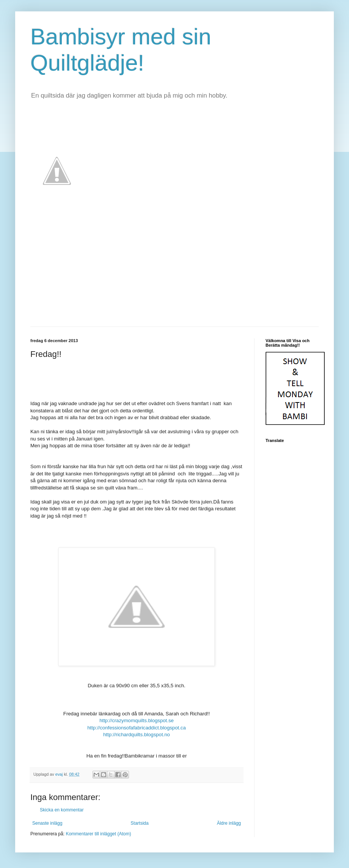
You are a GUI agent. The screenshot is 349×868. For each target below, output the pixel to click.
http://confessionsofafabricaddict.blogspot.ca (137, 728)
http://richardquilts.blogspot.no (137, 735)
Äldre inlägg (229, 823)
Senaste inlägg (47, 823)
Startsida (139, 823)
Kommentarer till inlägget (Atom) (98, 834)
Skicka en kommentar (62, 810)
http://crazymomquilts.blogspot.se (137, 720)
